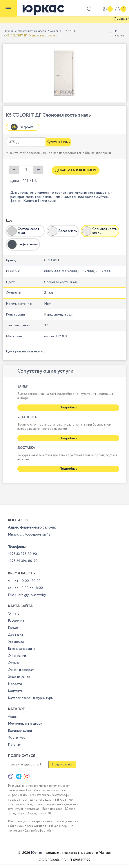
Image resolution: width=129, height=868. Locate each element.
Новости (15, 684)
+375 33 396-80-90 (22, 554)
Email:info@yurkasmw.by (27, 595)
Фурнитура (17, 738)
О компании (17, 656)
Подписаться (62, 764)
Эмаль (54, 31)
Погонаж (15, 745)
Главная (8, 31)
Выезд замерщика (22, 649)
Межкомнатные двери (32, 31)
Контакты (16, 691)
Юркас (36, 853)
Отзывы (14, 663)
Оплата (14, 614)
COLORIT (69, 31)
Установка (16, 642)
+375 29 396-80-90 (23, 561)
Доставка (15, 635)
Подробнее (68, 407)
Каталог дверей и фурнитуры (31, 698)
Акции (13, 717)
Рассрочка (16, 621)
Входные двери (20, 731)
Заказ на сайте (19, 677)
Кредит (14, 628)
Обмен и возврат (21, 670)
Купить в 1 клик (58, 142)
